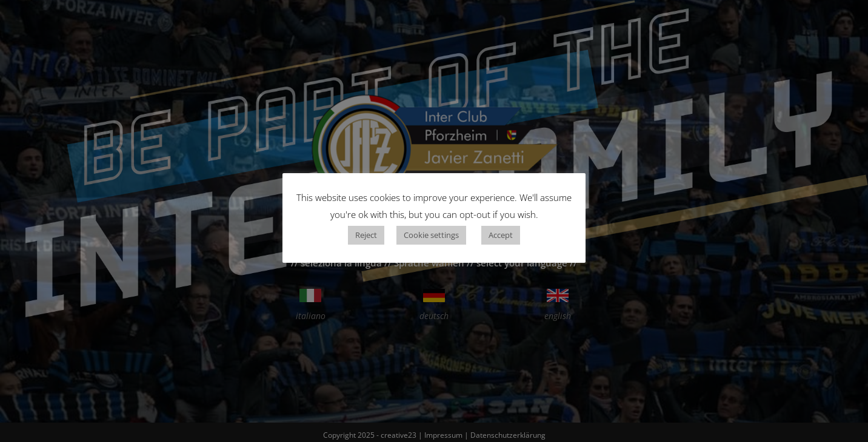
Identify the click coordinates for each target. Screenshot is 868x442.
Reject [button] (366, 235)
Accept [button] (501, 235)
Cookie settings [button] (431, 235)
